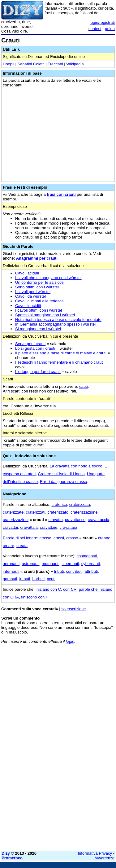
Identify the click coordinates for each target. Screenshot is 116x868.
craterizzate (13, 512)
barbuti (38, 579)
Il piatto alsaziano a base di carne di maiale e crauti (61, 353)
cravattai (10, 527)
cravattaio (68, 527)
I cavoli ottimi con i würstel (39, 310)
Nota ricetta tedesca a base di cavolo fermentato (58, 320)
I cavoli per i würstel (33, 292)
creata (22, 546)
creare (9, 546)
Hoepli (9, 64)
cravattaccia (99, 520)
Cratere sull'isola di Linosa (61, 474)
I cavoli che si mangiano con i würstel (48, 278)
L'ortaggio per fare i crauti (38, 372)
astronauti (30, 564)
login (70, 641)
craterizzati (35, 512)
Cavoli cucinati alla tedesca (39, 301)
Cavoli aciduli (27, 273)
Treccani (55, 64)
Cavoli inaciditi (28, 306)
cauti (83, 386)
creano (104, 538)
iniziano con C (48, 589)
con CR (70, 589)
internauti (11, 571)
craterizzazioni (16, 520)
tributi (59, 571)
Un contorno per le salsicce (39, 282)
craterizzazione (84, 512)
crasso (72, 538)
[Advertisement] (58, 788)
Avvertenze (104, 858)
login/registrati (102, 22)
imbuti (25, 579)
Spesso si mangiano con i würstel (45, 315)
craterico (59, 504)
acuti (51, 579)
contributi (74, 571)
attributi (91, 571)
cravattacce (75, 520)
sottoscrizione (73, 609)
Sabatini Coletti (31, 64)
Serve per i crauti (30, 344)
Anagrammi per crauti (37, 258)
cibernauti (70, 564)
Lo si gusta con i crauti (35, 348)
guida (110, 29)
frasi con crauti (61, 194)
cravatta (55, 520)
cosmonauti (87, 556)
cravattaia (29, 527)
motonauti (51, 564)
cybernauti (91, 564)
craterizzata (80, 504)
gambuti (10, 579)
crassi (59, 538)
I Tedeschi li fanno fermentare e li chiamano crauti (59, 362)
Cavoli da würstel (30, 296)
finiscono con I (34, 597)
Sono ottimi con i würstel (37, 287)
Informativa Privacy (95, 853)
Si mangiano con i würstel (38, 329)
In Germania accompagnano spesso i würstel (55, 324)
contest (95, 29)
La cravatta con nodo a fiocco (76, 466)
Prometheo (12, 858)
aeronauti (11, 564)
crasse (45, 538)
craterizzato (58, 512)
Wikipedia (75, 64)
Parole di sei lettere (20, 538)
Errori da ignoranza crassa (63, 482)
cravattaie (49, 527)
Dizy (6, 853)
